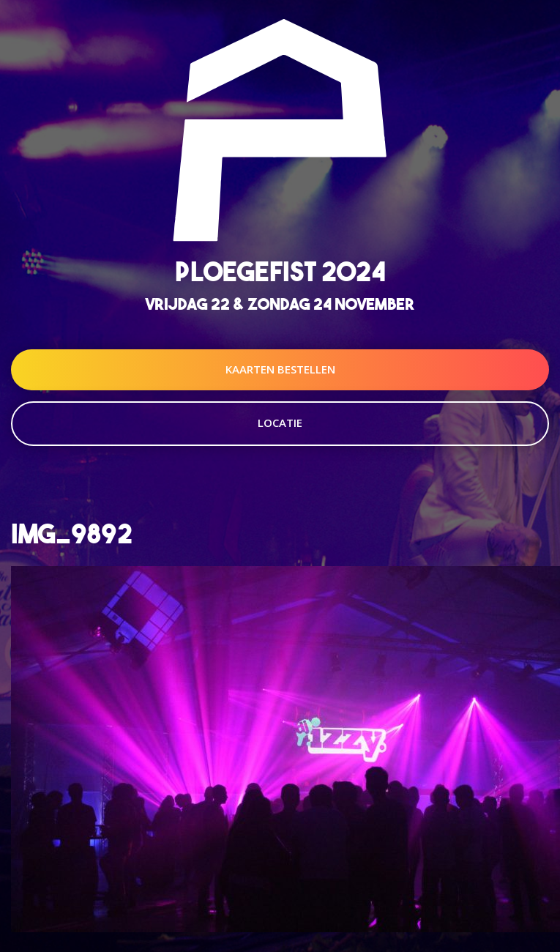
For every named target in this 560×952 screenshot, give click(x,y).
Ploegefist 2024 (280, 271)
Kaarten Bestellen (280, 369)
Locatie (280, 423)
